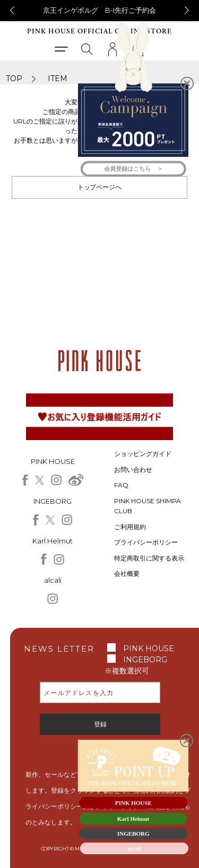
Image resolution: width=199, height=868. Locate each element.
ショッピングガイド (143, 454)
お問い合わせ (133, 470)
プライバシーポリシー (146, 542)
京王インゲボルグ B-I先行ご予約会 (99, 10)
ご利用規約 (130, 527)
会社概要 (127, 573)
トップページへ (100, 187)
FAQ (121, 485)
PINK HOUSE (149, 648)
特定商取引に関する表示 (149, 558)
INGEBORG (145, 660)
